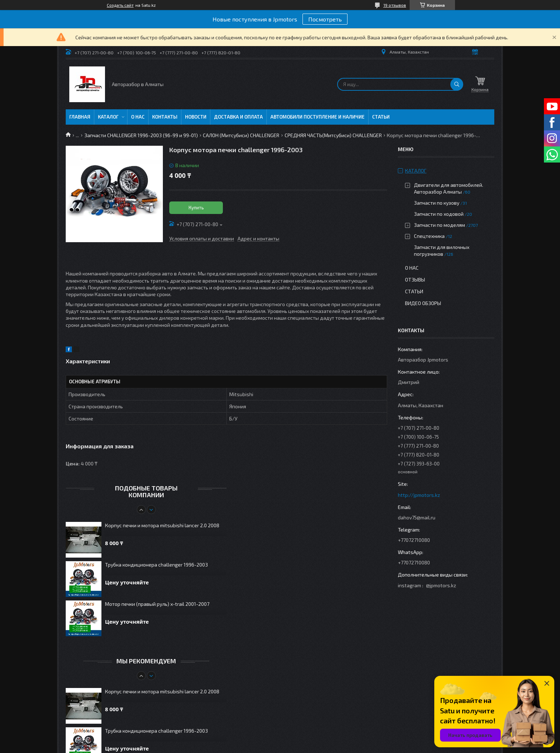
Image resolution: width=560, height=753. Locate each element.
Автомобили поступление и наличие (317, 117)
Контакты (165, 117)
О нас (138, 117)
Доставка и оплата (238, 117)
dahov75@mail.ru (417, 517)
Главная (80, 117)
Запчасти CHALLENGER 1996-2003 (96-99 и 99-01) (141, 135)
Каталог (108, 117)
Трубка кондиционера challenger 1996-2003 (156, 565)
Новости (196, 117)
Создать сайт (120, 5)
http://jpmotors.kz (419, 495)
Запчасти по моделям (439, 225)
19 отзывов (395, 5)
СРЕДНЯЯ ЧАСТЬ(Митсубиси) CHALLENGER (333, 135)
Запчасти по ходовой (439, 214)
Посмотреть (325, 19)
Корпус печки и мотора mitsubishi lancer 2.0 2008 (162, 525)
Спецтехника (429, 236)
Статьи (381, 117)
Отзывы (415, 280)
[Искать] (457, 84)
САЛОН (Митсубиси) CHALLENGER (241, 135)
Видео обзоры (423, 303)
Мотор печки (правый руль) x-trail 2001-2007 (157, 604)
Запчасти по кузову (437, 203)
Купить (196, 208)
